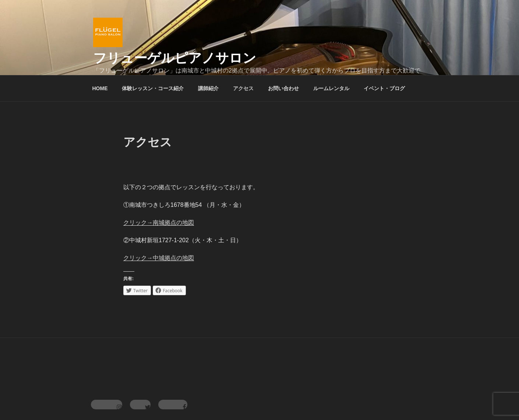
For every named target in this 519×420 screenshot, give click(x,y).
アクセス (243, 88)
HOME (100, 88)
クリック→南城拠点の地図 (159, 223)
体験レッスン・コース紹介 (153, 88)
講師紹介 (208, 88)
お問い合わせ (283, 88)
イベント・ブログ (384, 88)
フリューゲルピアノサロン (175, 58)
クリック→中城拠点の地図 (159, 258)
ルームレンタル (331, 88)
